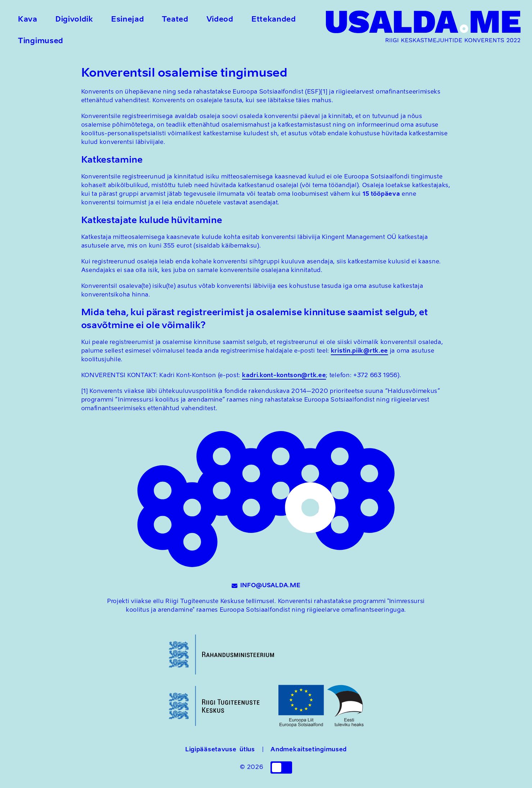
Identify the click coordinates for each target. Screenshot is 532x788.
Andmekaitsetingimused (309, 750)
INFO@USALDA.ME (266, 586)
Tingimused (41, 41)
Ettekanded (274, 20)
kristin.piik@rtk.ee (360, 351)
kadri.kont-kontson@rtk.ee (284, 376)
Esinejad (128, 20)
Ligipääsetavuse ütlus (220, 750)
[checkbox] (281, 767)
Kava (28, 20)
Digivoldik (74, 20)
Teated (175, 20)
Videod (220, 20)
